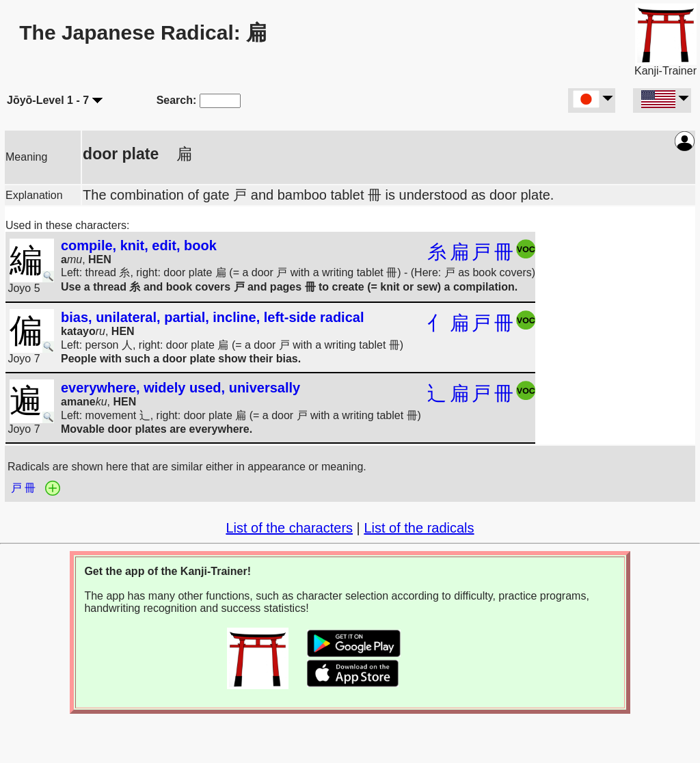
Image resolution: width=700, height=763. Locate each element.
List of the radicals (419, 528)
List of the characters (289, 528)
